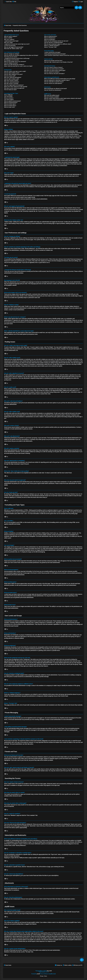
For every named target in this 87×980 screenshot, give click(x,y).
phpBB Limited (49, 912)
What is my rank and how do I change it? (14, 65)
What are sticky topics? (10, 104)
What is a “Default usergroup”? (52, 46)
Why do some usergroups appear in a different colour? (58, 44)
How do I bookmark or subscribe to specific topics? (57, 80)
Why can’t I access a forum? (11, 81)
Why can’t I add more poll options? (13, 77)
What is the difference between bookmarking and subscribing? (60, 79)
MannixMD (49, 971)
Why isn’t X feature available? (52, 97)
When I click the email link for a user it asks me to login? (18, 66)
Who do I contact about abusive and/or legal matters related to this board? (63, 98)
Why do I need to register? (11, 36)
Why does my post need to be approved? (14, 88)
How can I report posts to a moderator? (14, 85)
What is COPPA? (8, 38)
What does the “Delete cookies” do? (13, 49)
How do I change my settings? (12, 54)
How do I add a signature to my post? (13, 74)
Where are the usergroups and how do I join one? (56, 41)
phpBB (9, 285)
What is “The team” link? (50, 47)
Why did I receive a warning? (11, 84)
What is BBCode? (8, 95)
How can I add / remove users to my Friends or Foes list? (58, 62)
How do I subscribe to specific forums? (54, 82)
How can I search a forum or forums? (53, 67)
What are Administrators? (51, 36)
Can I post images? (9, 100)
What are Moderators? (50, 38)
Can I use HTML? (8, 96)
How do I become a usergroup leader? (54, 42)
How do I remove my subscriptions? (53, 83)
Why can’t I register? (9, 39)
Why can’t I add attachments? (12, 82)
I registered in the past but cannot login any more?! (17, 44)
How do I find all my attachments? (53, 90)
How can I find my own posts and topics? (54, 74)
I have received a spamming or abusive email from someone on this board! (63, 55)
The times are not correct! (11, 57)
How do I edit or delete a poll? (11, 79)
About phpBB (41, 914)
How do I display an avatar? (11, 63)
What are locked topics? (10, 106)
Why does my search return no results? (54, 69)
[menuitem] (14, 2)
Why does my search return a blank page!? (55, 70)
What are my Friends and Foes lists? (53, 61)
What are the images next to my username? (15, 62)
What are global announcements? (12, 101)
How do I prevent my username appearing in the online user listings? (21, 55)
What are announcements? (11, 103)
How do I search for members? (52, 72)
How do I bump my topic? (10, 90)
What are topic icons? (10, 107)
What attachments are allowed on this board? (55, 89)
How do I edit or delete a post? (12, 73)
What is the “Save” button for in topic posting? (16, 87)
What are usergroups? (50, 39)
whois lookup (37, 935)
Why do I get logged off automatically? (14, 47)
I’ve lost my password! (10, 46)
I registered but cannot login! (11, 41)
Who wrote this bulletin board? (52, 95)
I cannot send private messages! (52, 52)
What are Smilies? (9, 98)
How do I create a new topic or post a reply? (15, 71)
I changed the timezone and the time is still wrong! (17, 58)
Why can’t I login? (9, 42)
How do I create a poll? (10, 76)
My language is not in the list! (12, 60)
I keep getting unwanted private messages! (55, 54)
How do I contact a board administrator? (54, 100)
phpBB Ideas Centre (75, 922)
